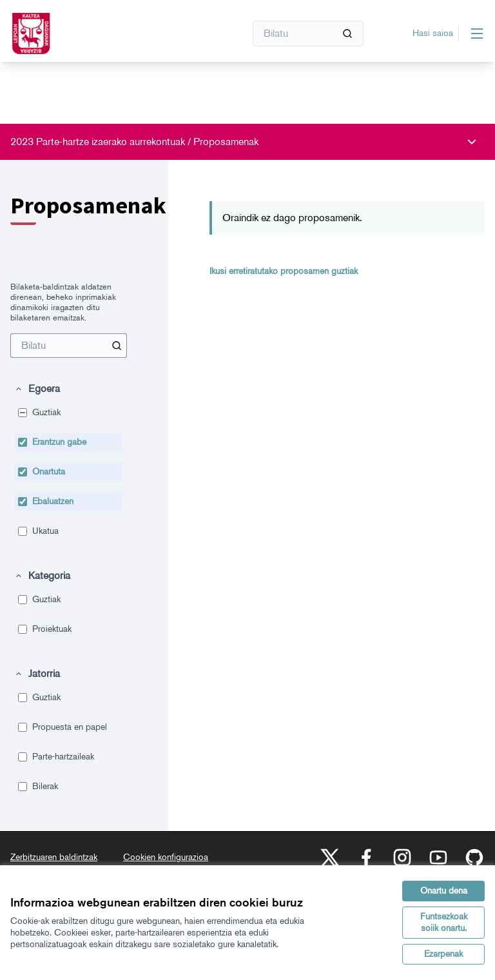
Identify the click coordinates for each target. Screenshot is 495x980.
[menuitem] (69, 346)
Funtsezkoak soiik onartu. (444, 922)
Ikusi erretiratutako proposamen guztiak (284, 271)
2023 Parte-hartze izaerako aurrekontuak (99, 142)
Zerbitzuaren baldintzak (54, 857)
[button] (37, 389)
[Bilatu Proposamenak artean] (69, 346)
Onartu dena (444, 891)
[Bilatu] (308, 34)
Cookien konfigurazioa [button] (166, 857)
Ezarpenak (443, 954)
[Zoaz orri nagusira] (96, 34)
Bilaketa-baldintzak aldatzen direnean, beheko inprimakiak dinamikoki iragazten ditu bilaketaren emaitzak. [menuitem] (63, 302)
